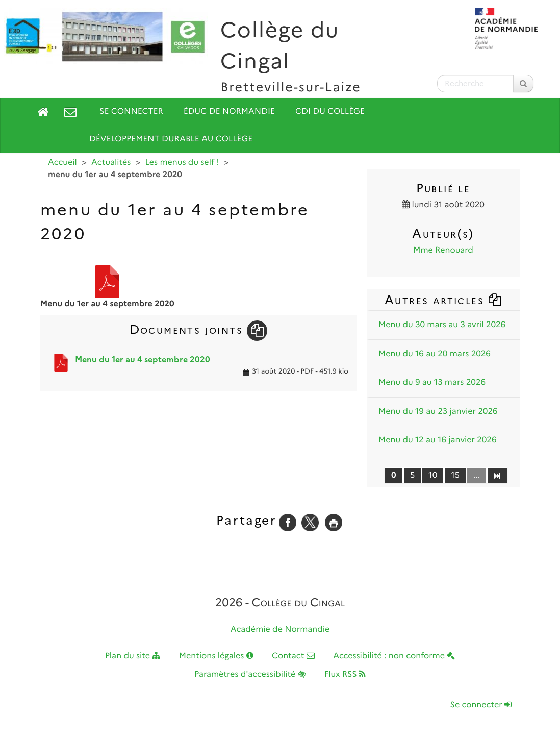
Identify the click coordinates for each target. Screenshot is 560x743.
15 (455, 475)
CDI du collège (330, 112)
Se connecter (131, 112)
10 (433, 475)
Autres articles (443, 300)
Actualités (111, 163)
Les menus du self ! (182, 163)
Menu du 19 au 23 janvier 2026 (438, 412)
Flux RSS (345, 674)
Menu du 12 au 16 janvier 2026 (438, 440)
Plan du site (133, 656)
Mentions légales (216, 656)
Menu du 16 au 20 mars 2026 (435, 354)
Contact (293, 656)
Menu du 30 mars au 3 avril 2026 (442, 325)
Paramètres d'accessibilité (250, 674)
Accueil (62, 163)
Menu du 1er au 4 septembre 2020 (143, 360)
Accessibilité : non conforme (394, 656)
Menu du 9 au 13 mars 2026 (432, 382)
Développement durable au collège (171, 139)
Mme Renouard (443, 250)
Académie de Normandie (280, 629)
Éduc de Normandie (229, 112)
